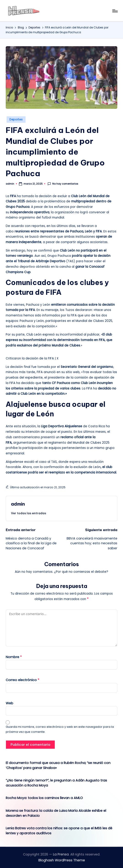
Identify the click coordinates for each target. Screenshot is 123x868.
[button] (29, 513)
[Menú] (115, 11)
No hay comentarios (63, 184)
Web (9, 703)
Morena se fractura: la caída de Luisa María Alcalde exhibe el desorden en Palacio (56, 813)
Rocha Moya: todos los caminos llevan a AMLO (44, 798)
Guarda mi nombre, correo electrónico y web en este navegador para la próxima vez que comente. (60, 729)
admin (18, 504)
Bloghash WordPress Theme (62, 860)
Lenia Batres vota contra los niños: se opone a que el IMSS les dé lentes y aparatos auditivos (59, 831)
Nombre (14, 657)
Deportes (16, 119)
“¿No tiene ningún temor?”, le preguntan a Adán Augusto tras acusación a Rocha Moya (56, 783)
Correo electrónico (22, 680)
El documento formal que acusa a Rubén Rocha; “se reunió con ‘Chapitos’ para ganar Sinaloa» (58, 765)
